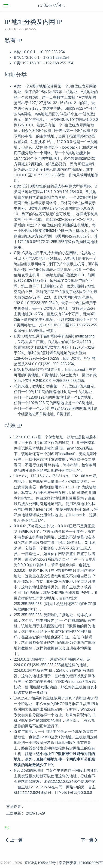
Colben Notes (51, 6)
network (30, 29)
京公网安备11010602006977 (81, 863)
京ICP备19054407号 (40, 863)
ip (8, 827)
